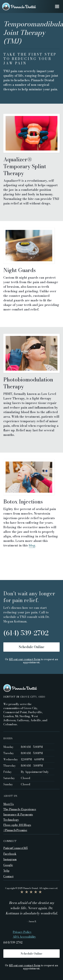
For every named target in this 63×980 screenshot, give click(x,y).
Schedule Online (32, 647)
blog (32, 545)
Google (8, 865)
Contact (8, 876)
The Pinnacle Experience (20, 809)
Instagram (10, 859)
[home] (19, 6)
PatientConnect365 (16, 848)
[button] (57, 6)
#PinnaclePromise (15, 830)
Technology (11, 820)
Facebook (10, 854)
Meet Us (9, 804)
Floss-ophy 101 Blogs (17, 825)
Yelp (6, 870)
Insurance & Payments (18, 814)
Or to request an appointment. (32, 661)
